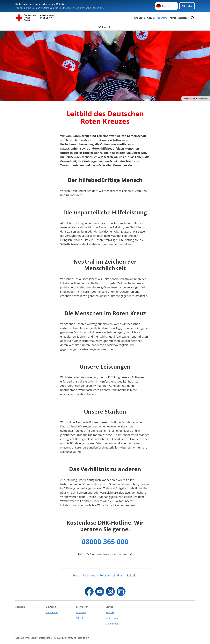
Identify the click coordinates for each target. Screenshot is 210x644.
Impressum (112, 618)
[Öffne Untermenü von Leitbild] (105, 27)
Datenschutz (112, 624)
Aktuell (151, 18)
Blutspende (52, 612)
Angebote (139, 18)
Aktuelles (80, 618)
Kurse (173, 18)
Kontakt (110, 612)
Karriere (183, 18)
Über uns (162, 18)
